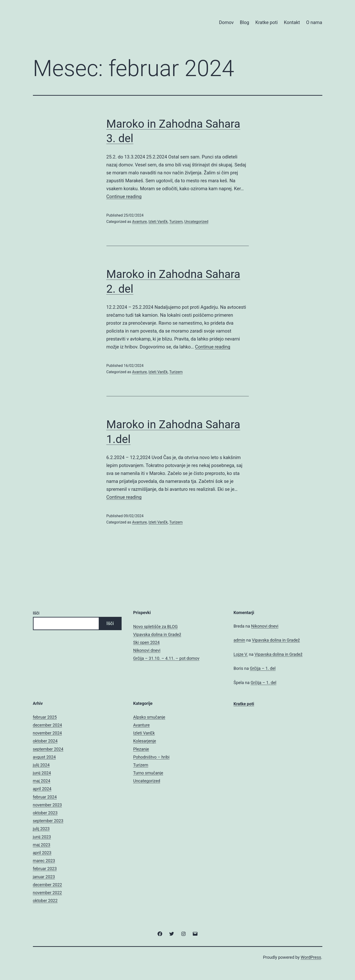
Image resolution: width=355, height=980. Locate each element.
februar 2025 (45, 717)
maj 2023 (42, 845)
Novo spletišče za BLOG (156, 627)
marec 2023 (44, 861)
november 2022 (47, 893)
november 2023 (47, 805)
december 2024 (47, 725)
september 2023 (48, 821)
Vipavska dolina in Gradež (157, 634)
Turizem (176, 222)
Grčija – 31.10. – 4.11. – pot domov (166, 658)
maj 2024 (42, 781)
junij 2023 (42, 837)
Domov (226, 22)
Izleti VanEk (158, 222)
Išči (36, 613)
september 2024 (48, 749)
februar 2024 (45, 797)
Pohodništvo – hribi (151, 757)
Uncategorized (196, 222)
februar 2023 (45, 869)
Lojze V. (241, 654)
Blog (245, 22)
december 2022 (47, 885)
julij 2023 (41, 829)
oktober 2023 (45, 813)
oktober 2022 (45, 901)
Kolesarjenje (145, 741)
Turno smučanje (148, 773)
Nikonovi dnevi (147, 650)
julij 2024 (41, 765)
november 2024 (47, 733)
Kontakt (292, 22)
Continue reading (124, 197)
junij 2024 (42, 773)
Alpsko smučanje (149, 717)
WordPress (311, 957)
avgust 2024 (44, 757)
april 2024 (42, 789)
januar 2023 (44, 877)
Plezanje (141, 749)
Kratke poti (267, 22)
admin (239, 640)
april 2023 (42, 853)
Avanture (139, 222)
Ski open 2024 (146, 642)
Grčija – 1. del (263, 668)
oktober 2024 (45, 741)
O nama (314, 22)
